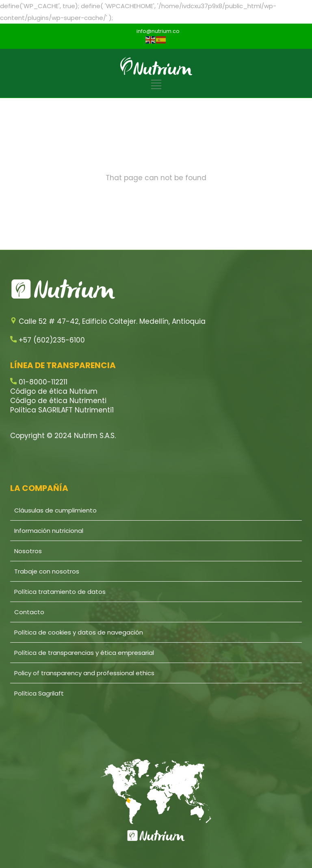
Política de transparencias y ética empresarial (84, 653)
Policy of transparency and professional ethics (84, 673)
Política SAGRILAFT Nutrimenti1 (62, 410)
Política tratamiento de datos (60, 592)
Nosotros (28, 551)
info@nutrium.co (158, 31)
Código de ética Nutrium (54, 391)
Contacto (29, 612)
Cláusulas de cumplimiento (55, 510)
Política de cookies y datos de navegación (79, 632)
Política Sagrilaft (39, 693)
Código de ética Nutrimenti (58, 401)
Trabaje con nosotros (47, 571)
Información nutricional (49, 531)
